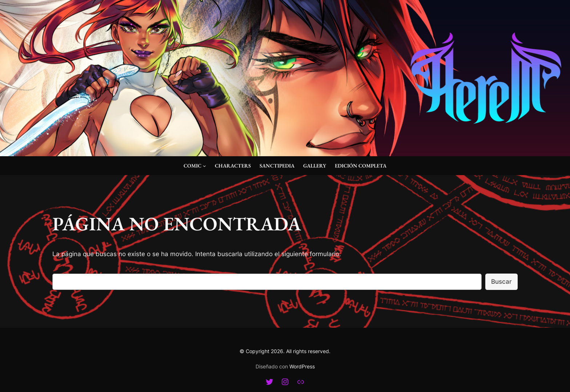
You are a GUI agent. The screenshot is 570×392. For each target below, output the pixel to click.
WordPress (302, 366)
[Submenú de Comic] (204, 166)
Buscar (501, 282)
